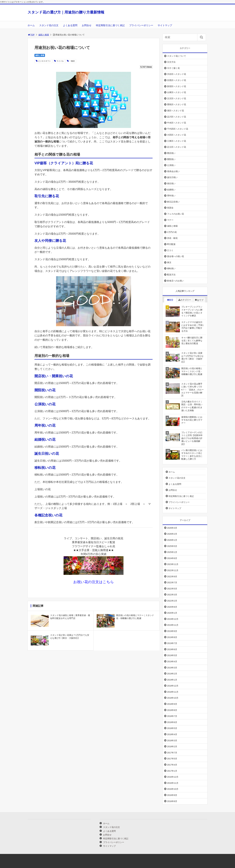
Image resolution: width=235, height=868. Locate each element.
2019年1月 (172, 680)
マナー (170, 220)
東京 (169, 262)
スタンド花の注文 (49, 25)
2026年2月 (172, 534)
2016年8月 (172, 801)
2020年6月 (172, 607)
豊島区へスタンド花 (177, 104)
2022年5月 (172, 589)
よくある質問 (70, 25)
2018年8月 (172, 710)
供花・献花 (172, 238)
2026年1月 (172, 540)
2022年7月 (172, 583)
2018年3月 (172, 741)
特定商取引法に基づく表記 (110, 25)
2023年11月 (173, 564)
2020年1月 (172, 613)
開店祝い (171, 153)
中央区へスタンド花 (177, 123)
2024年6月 (172, 558)
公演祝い (171, 165)
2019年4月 (172, 662)
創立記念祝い (173, 202)
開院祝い (171, 159)
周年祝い (171, 196)
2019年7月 (172, 643)
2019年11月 (173, 625)
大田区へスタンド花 (177, 135)
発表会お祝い (173, 171)
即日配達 (171, 244)
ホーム (31, 25)
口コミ (170, 250)
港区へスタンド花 (176, 111)
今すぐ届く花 (173, 68)
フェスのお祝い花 (176, 214)
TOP (31, 35)
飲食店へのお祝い (176, 281)
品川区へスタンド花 (177, 117)
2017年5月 (172, 759)
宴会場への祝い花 (176, 256)
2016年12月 (173, 777)
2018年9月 (172, 704)
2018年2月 (172, 747)
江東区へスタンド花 (177, 141)
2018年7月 (172, 716)
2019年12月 (173, 619)
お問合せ (87, 25)
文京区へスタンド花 (177, 98)
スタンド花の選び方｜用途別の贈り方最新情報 (66, 12)
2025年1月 (172, 552)
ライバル (60, 61)
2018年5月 (172, 728)
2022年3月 (172, 595)
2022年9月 (172, 577)
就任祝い (171, 183)
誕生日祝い (172, 177)
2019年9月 (172, 631)
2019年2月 (172, 674)
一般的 (72, 61)
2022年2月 (172, 601)
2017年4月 (172, 765)
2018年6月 (172, 722)
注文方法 (171, 62)
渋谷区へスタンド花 (177, 74)
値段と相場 (44, 35)
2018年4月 (172, 734)
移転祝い (171, 268)
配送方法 (171, 275)
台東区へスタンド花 (177, 92)
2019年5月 (172, 655)
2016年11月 (173, 783)
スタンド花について (177, 56)
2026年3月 (172, 528)
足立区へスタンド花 (177, 147)
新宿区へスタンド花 (177, 86)
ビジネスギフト (45, 61)
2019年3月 (172, 668)
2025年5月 (172, 546)
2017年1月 (172, 771)
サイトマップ (165, 25)
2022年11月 (173, 570)
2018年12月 (173, 686)
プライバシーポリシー (141, 25)
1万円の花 (172, 232)
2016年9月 (172, 795)
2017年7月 (172, 753)
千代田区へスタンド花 (178, 129)
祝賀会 (170, 208)
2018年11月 (173, 692)
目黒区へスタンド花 (177, 80)
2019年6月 (172, 649)
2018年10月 (173, 698)
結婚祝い (171, 190)
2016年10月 (173, 789)
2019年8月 (172, 637)
